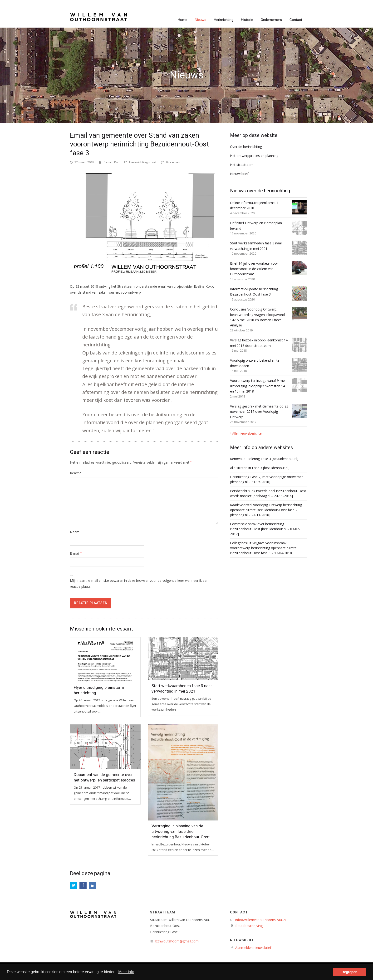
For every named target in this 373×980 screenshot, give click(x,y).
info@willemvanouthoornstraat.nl (261, 920)
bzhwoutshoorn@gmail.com (177, 941)
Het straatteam (242, 165)
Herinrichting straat (143, 162)
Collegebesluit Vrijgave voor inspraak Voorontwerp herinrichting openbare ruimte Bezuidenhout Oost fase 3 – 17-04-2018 (263, 548)
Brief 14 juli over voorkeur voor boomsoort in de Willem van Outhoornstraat (254, 269)
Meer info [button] (126, 972)
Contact (239, 912)
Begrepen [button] (349, 972)
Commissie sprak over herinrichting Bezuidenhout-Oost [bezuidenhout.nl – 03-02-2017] (265, 529)
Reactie (76, 473)
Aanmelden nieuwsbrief (253, 948)
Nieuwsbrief (239, 174)
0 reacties (173, 162)
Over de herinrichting (246, 147)
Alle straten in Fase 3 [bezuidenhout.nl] (260, 468)
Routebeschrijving (249, 926)
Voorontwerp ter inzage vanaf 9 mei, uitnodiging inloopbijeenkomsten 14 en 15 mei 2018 (258, 386)
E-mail (76, 553)
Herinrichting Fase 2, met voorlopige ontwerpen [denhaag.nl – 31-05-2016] (267, 479)
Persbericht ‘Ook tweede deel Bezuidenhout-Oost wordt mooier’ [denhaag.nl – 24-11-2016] (268, 493)
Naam (76, 532)
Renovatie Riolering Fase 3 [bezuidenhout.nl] (264, 459)
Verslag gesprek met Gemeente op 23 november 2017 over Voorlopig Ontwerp (259, 412)
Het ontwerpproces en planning (254, 156)
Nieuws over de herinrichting (260, 191)
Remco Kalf (112, 162)
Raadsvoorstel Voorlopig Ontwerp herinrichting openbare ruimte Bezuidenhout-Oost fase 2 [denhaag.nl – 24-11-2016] (266, 510)
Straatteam (163, 912)
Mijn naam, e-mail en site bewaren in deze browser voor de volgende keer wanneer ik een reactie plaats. (139, 583)
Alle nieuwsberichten (248, 433)
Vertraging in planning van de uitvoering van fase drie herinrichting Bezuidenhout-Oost (181, 831)
